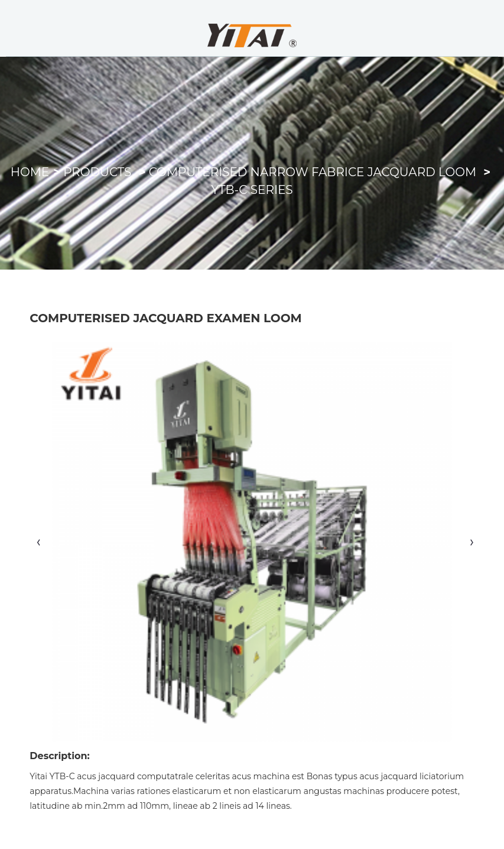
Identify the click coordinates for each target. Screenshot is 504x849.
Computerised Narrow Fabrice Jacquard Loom (313, 172)
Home (30, 172)
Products (97, 172)
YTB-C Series (252, 190)
